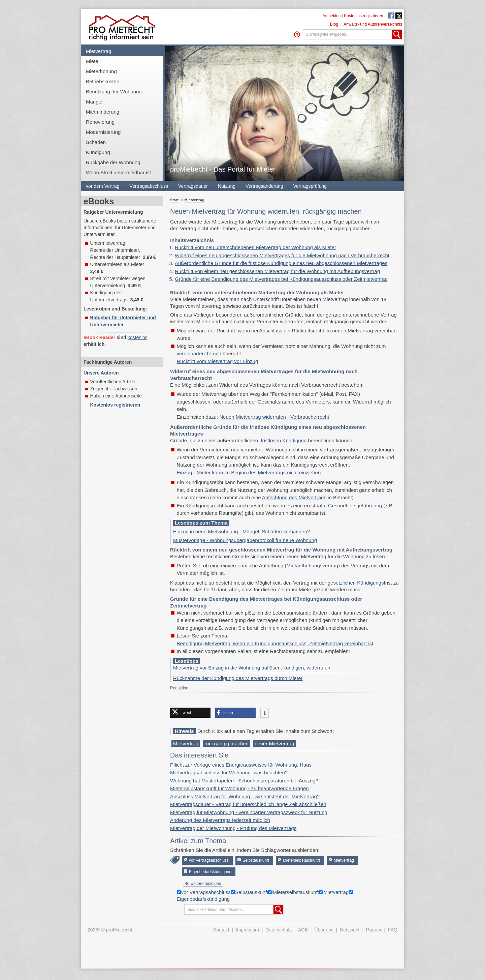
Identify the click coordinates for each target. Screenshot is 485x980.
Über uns (324, 930)
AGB (303, 930)
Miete (92, 61)
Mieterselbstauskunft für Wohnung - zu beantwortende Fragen (239, 788)
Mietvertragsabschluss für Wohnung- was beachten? (229, 773)
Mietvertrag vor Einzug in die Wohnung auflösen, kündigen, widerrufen (252, 668)
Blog (334, 24)
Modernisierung (103, 132)
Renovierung (100, 122)
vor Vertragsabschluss (209, 860)
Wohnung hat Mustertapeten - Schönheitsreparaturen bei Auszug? (244, 781)
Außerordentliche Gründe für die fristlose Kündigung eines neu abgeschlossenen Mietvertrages (281, 263)
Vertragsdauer (193, 186)
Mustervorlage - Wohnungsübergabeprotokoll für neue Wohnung (245, 540)
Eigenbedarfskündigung (210, 872)
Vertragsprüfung (310, 186)
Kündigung (98, 152)
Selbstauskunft (256, 860)
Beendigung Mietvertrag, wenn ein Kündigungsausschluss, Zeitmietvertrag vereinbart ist (275, 643)
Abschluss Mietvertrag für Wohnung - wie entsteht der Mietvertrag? (245, 796)
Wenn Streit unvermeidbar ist (118, 172)
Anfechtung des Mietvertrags (294, 497)
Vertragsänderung (264, 186)
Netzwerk (350, 930)
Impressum (247, 930)
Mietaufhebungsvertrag (312, 566)
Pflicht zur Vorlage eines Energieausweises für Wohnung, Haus (241, 765)
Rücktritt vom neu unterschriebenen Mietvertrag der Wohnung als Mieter (255, 247)
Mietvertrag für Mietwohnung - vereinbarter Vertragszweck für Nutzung (249, 812)
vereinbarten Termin (199, 353)
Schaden (96, 142)
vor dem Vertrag (103, 186)
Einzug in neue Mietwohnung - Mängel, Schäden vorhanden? (241, 531)
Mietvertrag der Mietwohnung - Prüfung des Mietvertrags (233, 828)
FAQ (393, 930)
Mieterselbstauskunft (301, 860)
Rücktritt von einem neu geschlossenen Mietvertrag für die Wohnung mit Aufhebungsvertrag (277, 271)
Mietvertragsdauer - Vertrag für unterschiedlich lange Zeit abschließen (248, 804)
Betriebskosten (103, 81)
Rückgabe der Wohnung (113, 162)
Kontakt (221, 930)
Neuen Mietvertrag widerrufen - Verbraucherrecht (274, 417)
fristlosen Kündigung (284, 440)
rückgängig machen (227, 744)
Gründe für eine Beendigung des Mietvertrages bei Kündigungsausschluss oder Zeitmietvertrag (281, 279)
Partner (374, 930)
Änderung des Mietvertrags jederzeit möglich (220, 820)
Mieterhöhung (101, 71)
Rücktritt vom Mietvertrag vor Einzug (218, 361)
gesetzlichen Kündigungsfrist (360, 583)
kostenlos (138, 337)
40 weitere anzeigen (203, 884)
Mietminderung (103, 112)
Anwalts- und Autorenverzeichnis (373, 24)
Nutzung (227, 186)
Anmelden (331, 16)
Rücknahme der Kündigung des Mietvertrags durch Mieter (238, 678)
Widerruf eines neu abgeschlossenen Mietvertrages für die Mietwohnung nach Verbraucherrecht (282, 255)
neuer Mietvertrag (274, 744)
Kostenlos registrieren (363, 16)
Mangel (94, 102)
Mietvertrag (99, 51)
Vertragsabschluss (149, 186)
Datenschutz (279, 930)
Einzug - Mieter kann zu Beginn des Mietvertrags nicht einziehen (249, 472)
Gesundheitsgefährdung (355, 506)
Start (174, 200)
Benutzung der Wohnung (114, 92)
